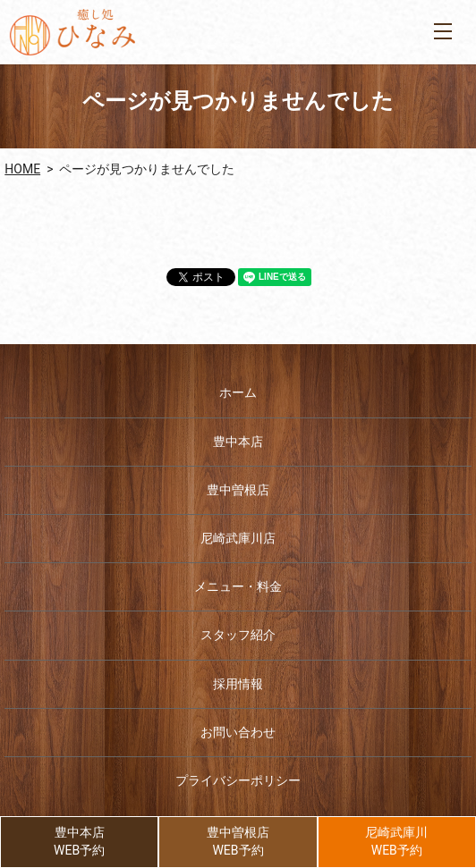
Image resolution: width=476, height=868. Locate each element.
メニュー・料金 (238, 586)
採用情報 (238, 684)
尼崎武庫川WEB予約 (396, 841)
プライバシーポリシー (238, 780)
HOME (22, 169)
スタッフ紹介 (238, 635)
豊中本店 (238, 442)
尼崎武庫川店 (238, 538)
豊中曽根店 (238, 490)
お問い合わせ (238, 732)
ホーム (238, 392)
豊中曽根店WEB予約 (238, 841)
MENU (443, 31)
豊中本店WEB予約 (79, 841)
